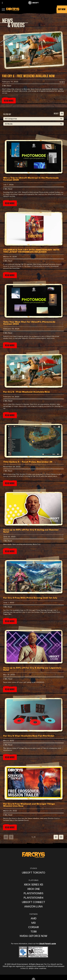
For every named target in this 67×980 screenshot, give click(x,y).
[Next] (56, 837)
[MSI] (33, 923)
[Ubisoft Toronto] (33, 873)
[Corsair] (33, 927)
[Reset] (59, 114)
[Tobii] (33, 931)
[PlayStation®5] (33, 893)
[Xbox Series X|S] (33, 884)
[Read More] (9, 101)
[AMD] (33, 918)
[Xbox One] (33, 889)
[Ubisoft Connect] (33, 902)
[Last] (61, 837)
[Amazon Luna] (33, 906)
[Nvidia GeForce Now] (33, 936)
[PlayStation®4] (33, 898)
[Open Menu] (3, 10)
